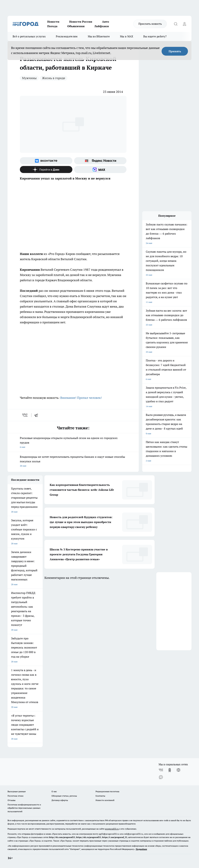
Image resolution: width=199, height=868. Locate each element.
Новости (53, 22)
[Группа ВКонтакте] (46, 161)
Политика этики (15, 796)
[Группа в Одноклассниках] (170, 770)
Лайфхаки (102, 26)
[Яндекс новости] (100, 161)
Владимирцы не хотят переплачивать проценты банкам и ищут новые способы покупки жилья (73, 462)
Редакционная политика (107, 791)
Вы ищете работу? (155, 36)
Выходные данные (17, 791)
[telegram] (37, 415)
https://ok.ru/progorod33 (89, 837)
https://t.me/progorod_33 (115, 837)
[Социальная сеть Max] (100, 169)
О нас (54, 791)
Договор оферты (60, 800)
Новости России (81, 22)
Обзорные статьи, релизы (64, 796)
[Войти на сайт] (184, 24)
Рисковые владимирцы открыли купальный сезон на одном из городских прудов (73, 443)
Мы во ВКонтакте (99, 36)
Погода (52, 26)
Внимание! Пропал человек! (81, 398)
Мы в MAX (127, 36)
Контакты (100, 796)
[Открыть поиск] (176, 24)
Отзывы (12, 800)
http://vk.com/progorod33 (62, 837)
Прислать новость (150, 24)
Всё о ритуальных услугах (29, 36)
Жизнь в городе (54, 78)
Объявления (76, 26)
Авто (106, 22)
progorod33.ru (112, 829)
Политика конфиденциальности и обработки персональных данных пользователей (24, 808)
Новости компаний (105, 800)
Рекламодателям (67, 36)
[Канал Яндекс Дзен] (46, 169)
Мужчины (29, 78)
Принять (175, 51)
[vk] (25, 415)
